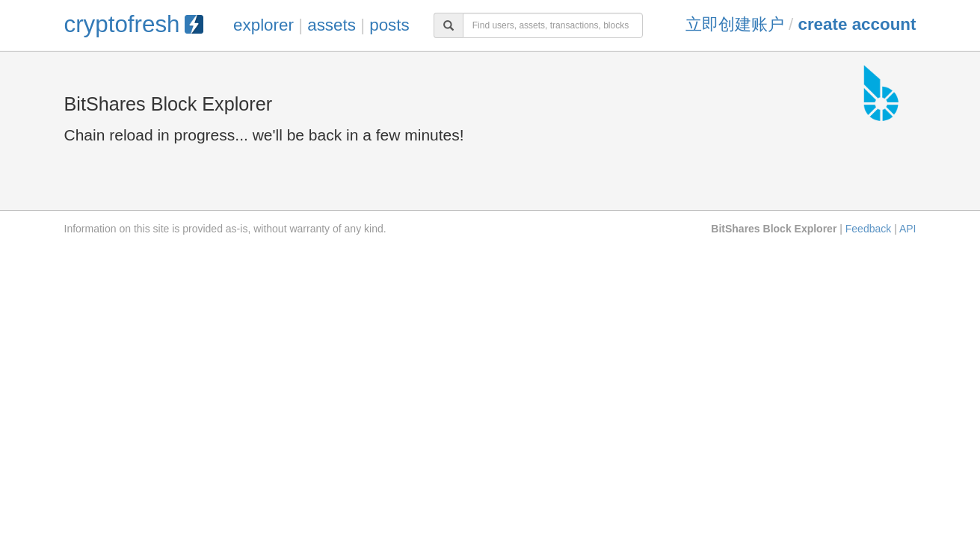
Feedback (868, 229)
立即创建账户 (735, 24)
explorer (264, 25)
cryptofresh (134, 24)
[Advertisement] (490, 359)
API (908, 229)
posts (389, 25)
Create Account (857, 24)
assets (332, 25)
